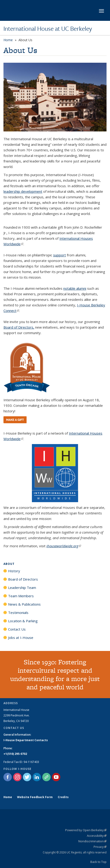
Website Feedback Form (35, 797)
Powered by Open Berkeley (86, 830)
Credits (63, 797)
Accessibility (97, 836)
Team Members (21, 596)
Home (8, 40)
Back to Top (98, 862)
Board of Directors (23, 579)
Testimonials (18, 613)
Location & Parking (23, 621)
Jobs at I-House (21, 638)
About (9, 564)
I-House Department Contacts (26, 740)
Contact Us (17, 629)
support (60, 255)
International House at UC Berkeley (48, 28)
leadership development (23, 191)
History (14, 571)
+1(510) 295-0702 (15, 754)
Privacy (100, 847)
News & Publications (24, 604)
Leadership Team (22, 588)
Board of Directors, (19, 327)
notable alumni (75, 288)
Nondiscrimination (92, 841)
